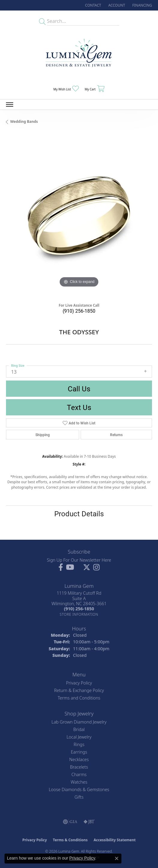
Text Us (79, 407)
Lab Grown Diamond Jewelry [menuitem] (79, 722)
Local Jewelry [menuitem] (79, 737)
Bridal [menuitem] (79, 729)
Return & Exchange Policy (79, 690)
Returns (116, 435)
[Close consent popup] (117, 858)
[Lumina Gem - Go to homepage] (79, 55)
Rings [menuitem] (79, 744)
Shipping (43, 435)
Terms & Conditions (70, 840)
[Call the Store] (79, 609)
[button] (116, 5)
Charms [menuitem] (79, 774)
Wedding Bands (24, 121)
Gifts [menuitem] (79, 797)
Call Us (79, 389)
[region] (79, 216)
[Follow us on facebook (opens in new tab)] (61, 567)
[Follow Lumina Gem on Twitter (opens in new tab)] (87, 567)
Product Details (79, 514)
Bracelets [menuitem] (79, 767)
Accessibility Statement (115, 840)
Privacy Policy (79, 683)
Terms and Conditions (79, 698)
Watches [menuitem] (79, 782)
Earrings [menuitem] (79, 752)
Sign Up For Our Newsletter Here (79, 560)
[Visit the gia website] (70, 822)
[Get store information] (79, 614)
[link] (92, 5)
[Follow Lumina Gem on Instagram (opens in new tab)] (96, 567)
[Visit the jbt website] (89, 822)
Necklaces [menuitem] (79, 759)
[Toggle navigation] (10, 105)
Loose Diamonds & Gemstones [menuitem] (79, 789)
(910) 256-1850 (79, 311)
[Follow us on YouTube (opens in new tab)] (70, 567)
